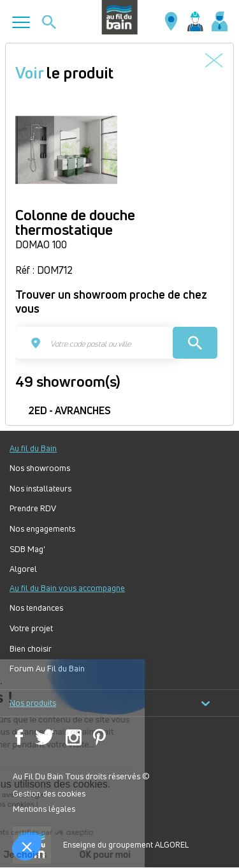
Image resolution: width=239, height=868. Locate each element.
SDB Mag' (27, 549)
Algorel (23, 569)
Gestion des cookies (49, 793)
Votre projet (31, 628)
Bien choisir (31, 649)
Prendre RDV (33, 508)
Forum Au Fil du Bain (47, 669)
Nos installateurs (40, 489)
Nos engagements (42, 529)
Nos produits (110, 703)
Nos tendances (36, 608)
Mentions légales (44, 809)
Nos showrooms (40, 468)
